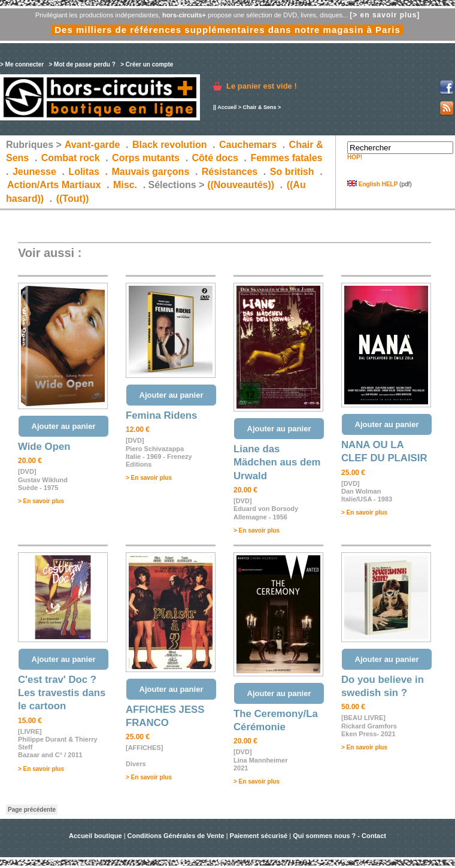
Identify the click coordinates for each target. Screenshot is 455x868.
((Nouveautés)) (241, 185)
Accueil (227, 107)
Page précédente (32, 810)
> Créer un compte (147, 64)
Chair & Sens (259, 107)
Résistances (230, 172)
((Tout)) (73, 199)
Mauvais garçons (150, 172)
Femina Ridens (161, 415)
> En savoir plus (41, 501)
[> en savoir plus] (385, 15)
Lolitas (84, 172)
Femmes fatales (286, 158)
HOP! (355, 157)
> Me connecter (22, 64)
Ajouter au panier (64, 426)
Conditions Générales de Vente (176, 836)
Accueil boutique (96, 836)
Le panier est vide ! (262, 86)
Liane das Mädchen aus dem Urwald (277, 462)
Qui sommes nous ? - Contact (339, 836)
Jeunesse (34, 172)
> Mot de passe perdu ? (82, 64)
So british (292, 172)
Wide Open (44, 447)
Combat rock (71, 158)
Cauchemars (248, 145)
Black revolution (169, 145)
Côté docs (215, 158)
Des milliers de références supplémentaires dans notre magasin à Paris (227, 30)
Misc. (125, 185)
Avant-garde (92, 145)
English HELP (372, 184)
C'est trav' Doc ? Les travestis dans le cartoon (62, 693)
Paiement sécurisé (259, 836)
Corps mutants (147, 158)
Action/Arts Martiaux (54, 185)
